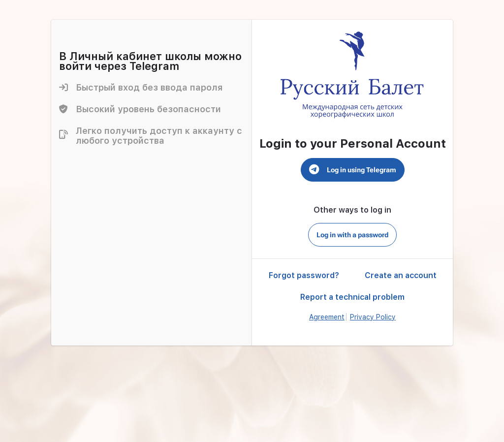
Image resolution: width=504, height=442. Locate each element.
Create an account (401, 275)
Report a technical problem (352, 297)
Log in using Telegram (353, 170)
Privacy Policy (373, 317)
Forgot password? (304, 275)
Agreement (327, 317)
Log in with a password (352, 235)
